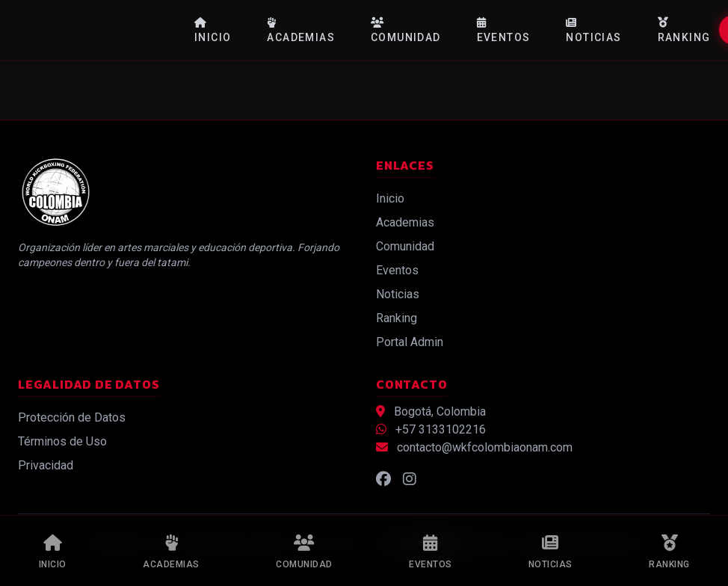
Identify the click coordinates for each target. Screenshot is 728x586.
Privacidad (46, 465)
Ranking (684, 30)
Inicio (213, 30)
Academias (301, 30)
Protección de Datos (72, 417)
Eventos (504, 30)
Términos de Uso (62, 441)
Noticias (593, 30)
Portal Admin (410, 342)
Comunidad (406, 30)
